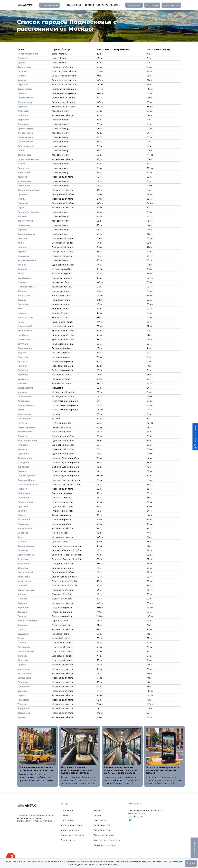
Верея (21, 410)
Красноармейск (26, 234)
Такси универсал (102, 825)
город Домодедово (28, 159)
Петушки (22, 71)
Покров (22, 76)
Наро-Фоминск (26, 405)
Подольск (23, 115)
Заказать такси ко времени (107, 840)
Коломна (22, 177)
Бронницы (23, 168)
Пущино (22, 199)
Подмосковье (74, 5)
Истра (21, 274)
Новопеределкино (28, 54)
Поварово (23, 586)
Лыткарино (24, 186)
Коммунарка (24, 414)
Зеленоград (24, 67)
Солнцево (23, 58)
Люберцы (23, 370)
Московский (24, 419)
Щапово (22, 717)
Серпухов (23, 203)
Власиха (22, 265)
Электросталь (25, 137)
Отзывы (64, 815)
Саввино (22, 691)
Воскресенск (25, 102)
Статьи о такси (68, 840)
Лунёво (22, 665)
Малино (22, 594)
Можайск (23, 383)
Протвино (23, 194)
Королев (22, 230)
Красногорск (25, 331)
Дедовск (22, 269)
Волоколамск (25, 89)
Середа (22, 695)
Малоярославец (26, 287)
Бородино (23, 379)
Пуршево (23, 682)
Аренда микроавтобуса (72, 835)
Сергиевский (25, 326)
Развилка (23, 357)
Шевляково (24, 713)
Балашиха (23, 124)
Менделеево (24, 581)
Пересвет (23, 550)
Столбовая (23, 634)
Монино (22, 643)
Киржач (22, 80)
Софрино (22, 511)
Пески (21, 322)
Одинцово (23, 454)
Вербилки (23, 608)
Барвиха (22, 436)
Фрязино (22, 216)
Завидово (23, 625)
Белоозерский (25, 98)
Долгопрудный (26, 146)
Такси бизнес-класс (103, 830)
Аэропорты (103, 5)
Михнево (22, 599)
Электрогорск (25, 133)
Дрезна (22, 471)
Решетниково (25, 318)
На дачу (97, 815)
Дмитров (22, 238)
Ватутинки (23, 344)
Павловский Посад (28, 485)
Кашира (22, 300)
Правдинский (25, 502)
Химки (21, 164)
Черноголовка (25, 221)
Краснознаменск (27, 260)
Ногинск (22, 423)
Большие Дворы (27, 480)
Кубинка (22, 449)
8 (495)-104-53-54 (134, 5)
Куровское (23, 467)
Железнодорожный (28, 190)
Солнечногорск (26, 590)
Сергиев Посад (26, 555)
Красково (23, 361)
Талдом (22, 616)
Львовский (23, 498)
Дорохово (23, 533)
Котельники (24, 181)
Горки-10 (22, 489)
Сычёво (22, 93)
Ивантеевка (24, 225)
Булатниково (25, 348)
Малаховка (23, 669)
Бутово (21, 63)
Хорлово (22, 107)
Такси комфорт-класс (104, 835)
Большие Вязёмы (27, 441)
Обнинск (22, 291)
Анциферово (25, 458)
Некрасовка (24, 673)
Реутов (21, 208)
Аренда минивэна (70, 830)
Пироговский (25, 397)
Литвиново (24, 647)
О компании (67, 810)
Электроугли (25, 432)
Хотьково (23, 559)
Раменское (24, 524)
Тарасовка (23, 700)
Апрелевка (24, 401)
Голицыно (23, 445)
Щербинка (23, 120)
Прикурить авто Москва (105, 845)
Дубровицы (24, 493)
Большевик (24, 564)
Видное (22, 353)
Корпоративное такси (72, 825)
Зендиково (23, 296)
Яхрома (22, 252)
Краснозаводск (26, 546)
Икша (21, 243)
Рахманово (23, 687)
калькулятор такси (171, 5)
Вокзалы (116, 5)
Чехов (21, 638)
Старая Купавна (26, 427)
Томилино (23, 366)
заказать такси (152, 5)
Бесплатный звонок (49, 5)
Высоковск (24, 304)
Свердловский (26, 651)
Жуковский (24, 172)
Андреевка (24, 577)
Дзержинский (25, 142)
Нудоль (22, 313)
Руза (20, 537)
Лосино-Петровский (29, 212)
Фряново (22, 656)
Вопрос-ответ (67, 820)
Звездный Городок (28, 621)
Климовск (23, 111)
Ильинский (24, 520)
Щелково (23, 660)
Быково (22, 515)
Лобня (21, 150)
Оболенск (23, 568)
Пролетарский (26, 572)
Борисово (23, 375)
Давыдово (23, 463)
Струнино (23, 85)
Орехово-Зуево (26, 128)
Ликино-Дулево (26, 476)
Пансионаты (100, 820)
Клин (20, 309)
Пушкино (23, 507)
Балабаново (24, 278)
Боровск (22, 282)
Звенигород (24, 155)
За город (98, 810)
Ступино (22, 603)
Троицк (22, 630)
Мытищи (22, 392)
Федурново (24, 709)
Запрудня (23, 612)
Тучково (22, 542)
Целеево (22, 247)
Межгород (89, 5)
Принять (191, 863)
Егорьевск (23, 256)
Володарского (25, 388)
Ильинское (24, 339)
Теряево (22, 704)
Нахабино (23, 335)
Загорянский (25, 529)
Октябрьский (25, 678)
